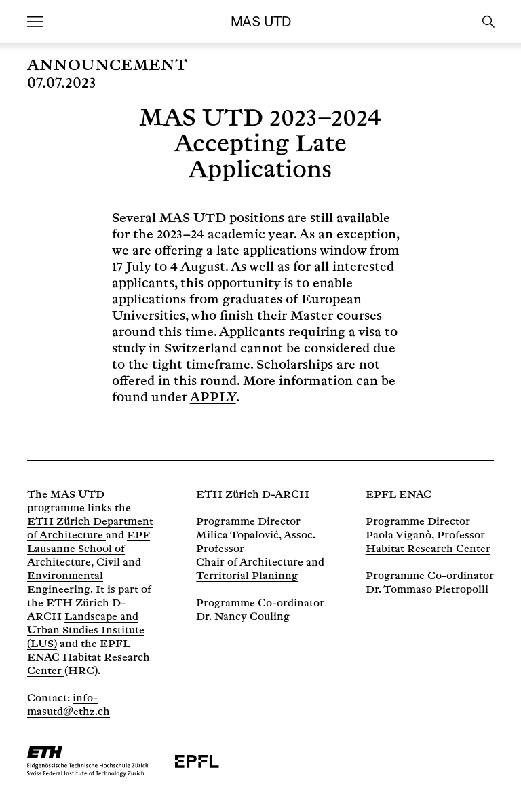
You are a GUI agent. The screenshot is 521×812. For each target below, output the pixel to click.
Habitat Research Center (428, 549)
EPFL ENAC (399, 495)
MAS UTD (260, 22)
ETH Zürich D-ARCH (253, 495)
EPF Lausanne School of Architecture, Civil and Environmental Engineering (89, 562)
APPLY (213, 398)
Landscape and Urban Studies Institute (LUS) (86, 630)
